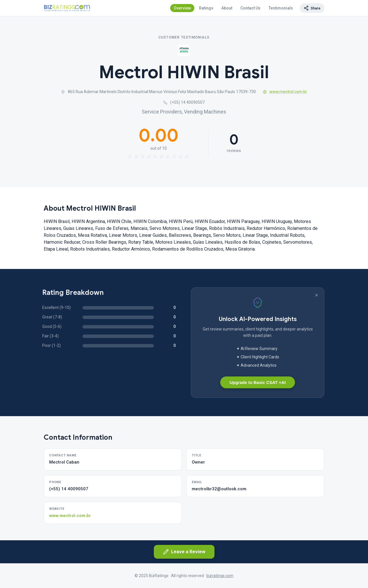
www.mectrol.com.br (285, 92)
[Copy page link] (312, 8)
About (227, 8)
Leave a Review (184, 552)
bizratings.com (220, 576)
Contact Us (250, 8)
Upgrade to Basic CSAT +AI (257, 382)
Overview (182, 8)
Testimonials (281, 8)
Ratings (206, 8)
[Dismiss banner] (317, 295)
